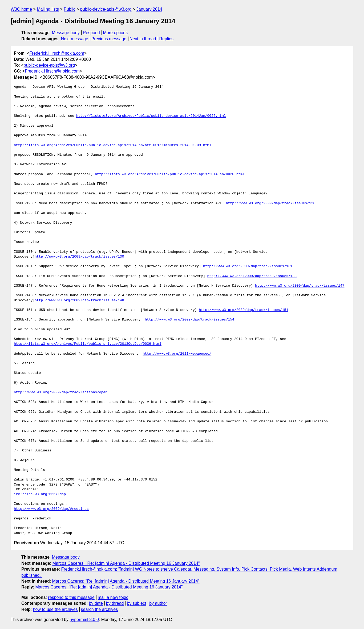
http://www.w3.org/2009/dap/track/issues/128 (271, 203)
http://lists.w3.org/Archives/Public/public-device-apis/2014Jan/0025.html (151, 116)
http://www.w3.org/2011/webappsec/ (177, 354)
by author (158, 603)
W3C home (21, 9)
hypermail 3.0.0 (84, 620)
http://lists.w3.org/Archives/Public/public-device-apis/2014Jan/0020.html (170, 174)
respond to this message (71, 597)
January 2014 (149, 9)
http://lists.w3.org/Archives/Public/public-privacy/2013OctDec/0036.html (88, 344)
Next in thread (143, 39)
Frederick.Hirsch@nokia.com (57, 53)
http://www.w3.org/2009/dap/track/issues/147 (300, 286)
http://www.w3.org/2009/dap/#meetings (51, 509)
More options (116, 33)
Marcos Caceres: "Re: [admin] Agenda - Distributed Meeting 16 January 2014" (126, 563)
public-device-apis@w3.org (106, 9)
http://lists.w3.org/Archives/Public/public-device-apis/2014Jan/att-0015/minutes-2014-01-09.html (113, 145)
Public (70, 9)
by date (96, 603)
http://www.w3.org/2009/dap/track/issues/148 (79, 301)
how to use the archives (55, 609)
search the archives (100, 609)
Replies (166, 39)
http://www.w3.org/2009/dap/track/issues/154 (189, 320)
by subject (136, 603)
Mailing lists (48, 9)
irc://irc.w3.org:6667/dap (40, 494)
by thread (115, 603)
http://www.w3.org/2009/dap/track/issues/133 (252, 276)
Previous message (109, 39)
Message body (66, 33)
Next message (75, 39)
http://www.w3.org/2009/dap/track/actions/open (61, 392)
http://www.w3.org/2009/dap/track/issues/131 (248, 266)
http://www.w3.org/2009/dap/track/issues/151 (243, 310)
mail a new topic (113, 597)
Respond (91, 33)
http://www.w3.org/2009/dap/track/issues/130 (79, 257)
